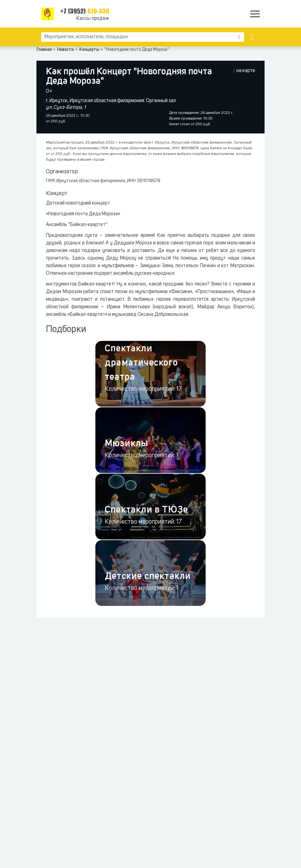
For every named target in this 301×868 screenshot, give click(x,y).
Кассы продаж (93, 18)
